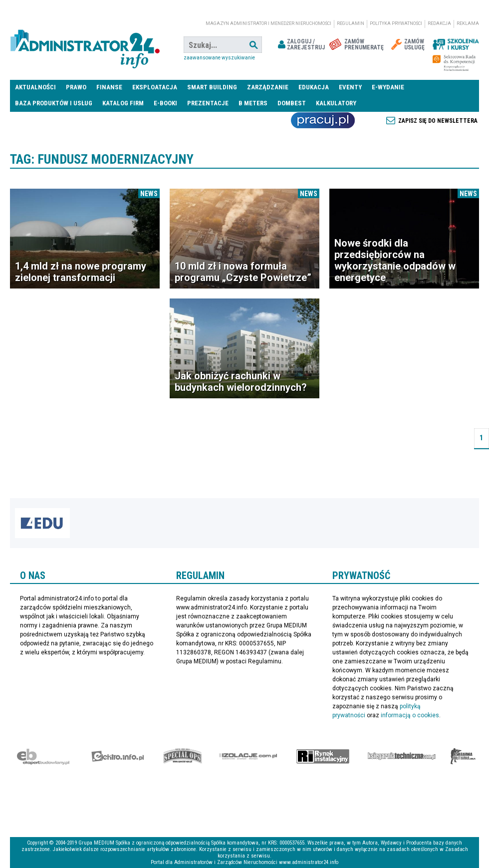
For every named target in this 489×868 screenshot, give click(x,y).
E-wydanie (388, 87)
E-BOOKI (165, 103)
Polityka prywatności (396, 23)
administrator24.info (85, 45)
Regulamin (351, 23)
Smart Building (212, 87)
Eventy (350, 87)
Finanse (109, 87)
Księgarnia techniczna (402, 756)
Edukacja (314, 87)
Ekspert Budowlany (43, 756)
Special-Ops (183, 756)
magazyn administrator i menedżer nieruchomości (268, 23)
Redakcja (439, 23)
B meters (253, 103)
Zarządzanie (268, 87)
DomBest (292, 103)
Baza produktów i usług (54, 103)
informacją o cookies (410, 715)
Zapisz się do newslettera (438, 121)
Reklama (468, 23)
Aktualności (35, 87)
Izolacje (248, 756)
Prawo (76, 87)
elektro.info (118, 756)
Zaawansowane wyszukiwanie (219, 58)
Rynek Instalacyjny (323, 756)
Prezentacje (208, 103)
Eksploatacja (155, 87)
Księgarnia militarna (463, 756)
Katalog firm (123, 103)
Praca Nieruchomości (323, 120)
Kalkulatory (336, 103)
